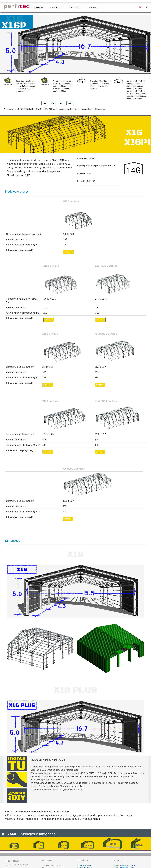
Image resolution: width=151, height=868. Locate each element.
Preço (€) (68, 252)
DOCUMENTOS (93, 7)
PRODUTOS (55, 7)
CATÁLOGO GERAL (84, 865)
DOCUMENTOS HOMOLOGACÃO (125, 865)
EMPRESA (39, 7)
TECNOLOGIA (74, 7)
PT (147, 7)
